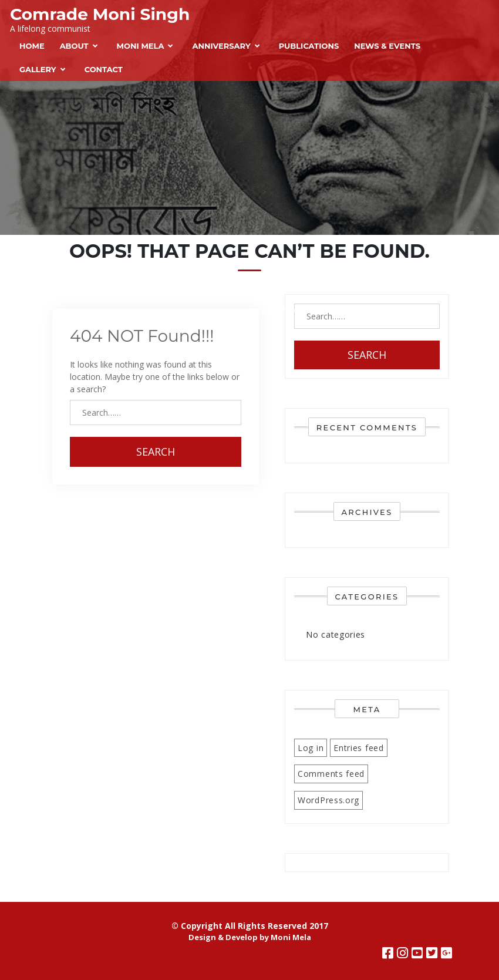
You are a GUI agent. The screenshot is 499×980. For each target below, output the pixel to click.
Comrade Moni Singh (100, 14)
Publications (309, 46)
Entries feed (358, 748)
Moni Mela (141, 46)
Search (156, 452)
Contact (104, 69)
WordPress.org (328, 800)
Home (32, 46)
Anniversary (221, 46)
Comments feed (331, 774)
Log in (311, 748)
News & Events (387, 46)
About (74, 46)
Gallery (38, 69)
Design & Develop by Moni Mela (250, 937)
